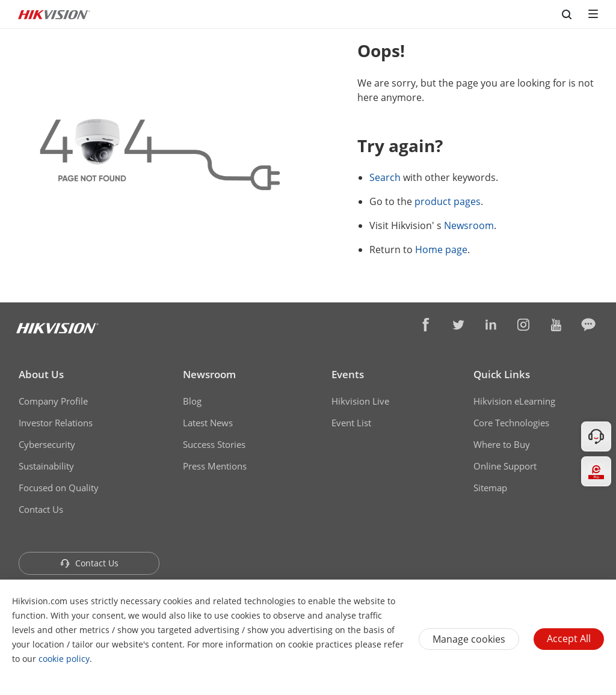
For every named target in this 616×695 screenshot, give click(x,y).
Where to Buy (502, 444)
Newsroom (469, 225)
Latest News (208, 423)
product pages (448, 201)
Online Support (505, 466)
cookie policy (64, 659)
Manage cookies (469, 639)
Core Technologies (511, 423)
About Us (41, 374)
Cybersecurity (47, 444)
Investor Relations (56, 423)
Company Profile (53, 401)
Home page (441, 250)
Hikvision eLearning (514, 401)
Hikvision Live (360, 401)
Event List (351, 423)
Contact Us (41, 509)
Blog (192, 401)
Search (385, 177)
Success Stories (214, 444)
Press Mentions (215, 466)
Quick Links (502, 374)
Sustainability (46, 466)
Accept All (569, 638)
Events (348, 374)
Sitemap (490, 488)
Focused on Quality (59, 488)
